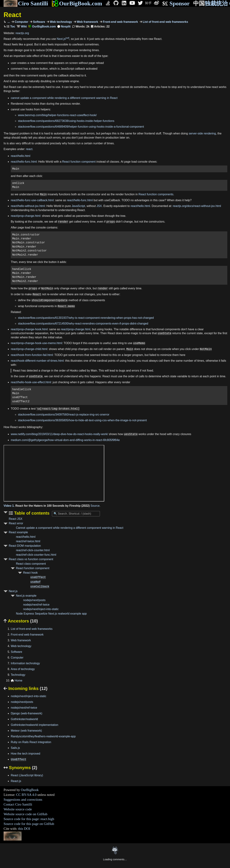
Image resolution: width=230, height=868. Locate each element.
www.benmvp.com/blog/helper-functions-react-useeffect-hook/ (57, 115)
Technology (18, 675)
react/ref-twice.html (28, 541)
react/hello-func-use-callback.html (32, 200)
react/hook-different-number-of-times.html (37, 361)
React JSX (16, 519)
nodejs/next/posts (34, 600)
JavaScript (78, 206)
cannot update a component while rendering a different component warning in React (64, 98)
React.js (16, 781)
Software (39, 22)
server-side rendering (202, 133)
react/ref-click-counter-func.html (36, 555)
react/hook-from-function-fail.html (32, 355)
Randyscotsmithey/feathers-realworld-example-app (43, 736)
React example (18, 532)
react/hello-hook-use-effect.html (31, 382)
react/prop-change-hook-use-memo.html (36, 343)
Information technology (25, 663)
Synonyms (20, 768)
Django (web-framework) (27, 713)
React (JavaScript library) (27, 775)
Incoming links (26, 688)
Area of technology (23, 669)
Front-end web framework (120, 22)
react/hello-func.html (24, 162)
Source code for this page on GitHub (29, 824)
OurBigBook (30, 790)
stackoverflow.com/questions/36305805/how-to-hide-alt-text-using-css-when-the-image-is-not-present (82, 420)
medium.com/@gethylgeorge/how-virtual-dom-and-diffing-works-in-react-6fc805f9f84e (65, 440)
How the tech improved (26, 754)
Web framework (87, 22)
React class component (31, 564)
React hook (30, 573)
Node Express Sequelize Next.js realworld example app (51, 614)
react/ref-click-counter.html (33, 550)
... (8, 22)
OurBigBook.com (77, 3)
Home (17, 681)
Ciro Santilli (26, 3)
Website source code (18, 809)
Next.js (61, 39)
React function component (79, 162)
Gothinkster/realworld (24, 719)
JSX (99, 206)
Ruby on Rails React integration (31, 742)
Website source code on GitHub (26, 814)
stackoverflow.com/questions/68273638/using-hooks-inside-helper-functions (66, 121)
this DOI (24, 829)
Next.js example (26, 596)
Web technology (61, 22)
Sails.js (15, 748)
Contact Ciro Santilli (18, 804)
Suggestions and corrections (23, 800)
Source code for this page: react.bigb (29, 819)
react (29, 149)
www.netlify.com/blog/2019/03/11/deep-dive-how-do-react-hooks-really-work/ (59, 434)
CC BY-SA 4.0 (26, 795)
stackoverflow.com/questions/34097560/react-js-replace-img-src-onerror (64, 415)
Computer (21, 22)
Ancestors (21, 621)
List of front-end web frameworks (165, 22)
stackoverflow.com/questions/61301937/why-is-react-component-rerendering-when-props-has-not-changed (86, 318)
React (12, 15)
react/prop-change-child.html (29, 349)
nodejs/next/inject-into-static (41, 609)
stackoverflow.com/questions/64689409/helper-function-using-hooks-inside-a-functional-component (81, 127)
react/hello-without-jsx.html (28, 206)
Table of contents (31, 513)
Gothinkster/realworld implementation (34, 725)
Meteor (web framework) (26, 731)
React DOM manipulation (25, 546)
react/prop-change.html (26, 216)
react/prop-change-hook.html (29, 329)
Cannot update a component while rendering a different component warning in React (70, 528)
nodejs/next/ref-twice (36, 605)
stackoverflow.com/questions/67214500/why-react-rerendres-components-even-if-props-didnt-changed (83, 324)
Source (95, 506)
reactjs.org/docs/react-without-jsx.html (197, 206)
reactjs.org (22, 33)
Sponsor (176, 3)
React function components (156, 194)
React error (16, 523)
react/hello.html (21, 156)
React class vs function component (31, 559)
